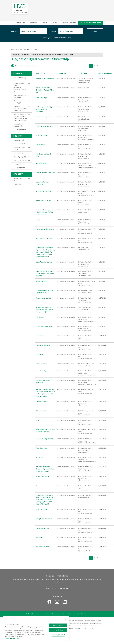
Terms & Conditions (53, 614)
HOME (45, 23)
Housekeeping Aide (42, 528)
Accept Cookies (58, 625)
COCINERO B (40, 317)
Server (38, 220)
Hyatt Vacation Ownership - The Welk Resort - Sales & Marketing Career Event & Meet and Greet (45, 393)
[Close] (66, 620)
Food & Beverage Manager (45, 439)
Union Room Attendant (44, 262)
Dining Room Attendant (44, 519)
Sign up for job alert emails (23, 66)
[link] (57, 50)
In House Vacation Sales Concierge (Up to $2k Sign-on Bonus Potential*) (45, 469)
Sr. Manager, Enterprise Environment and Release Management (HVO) (44, 310)
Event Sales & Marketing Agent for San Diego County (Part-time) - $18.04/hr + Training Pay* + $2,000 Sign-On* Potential (45, 252)
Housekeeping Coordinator (45, 229)
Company (61, 73)
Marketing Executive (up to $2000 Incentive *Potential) (45, 109)
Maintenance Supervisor (44, 117)
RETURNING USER (69, 23)
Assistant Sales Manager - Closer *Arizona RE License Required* (45, 273)
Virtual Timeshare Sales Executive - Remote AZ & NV (45, 90)
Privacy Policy (68, 614)
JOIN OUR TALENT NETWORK (91, 23)
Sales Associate (41, 281)
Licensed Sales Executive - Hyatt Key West (45, 292)
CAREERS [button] (34, 23)
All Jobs (34, 50)
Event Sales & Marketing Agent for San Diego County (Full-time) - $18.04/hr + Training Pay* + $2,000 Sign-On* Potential (45, 500)
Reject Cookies (58, 630)
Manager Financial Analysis (45, 78)
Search (95, 31)
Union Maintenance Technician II (42, 183)
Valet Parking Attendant (44, 126)
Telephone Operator (43, 345)
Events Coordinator (42, 477)
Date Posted (105, 73)
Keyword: (14, 31)
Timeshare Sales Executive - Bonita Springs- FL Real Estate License (45, 212)
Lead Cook (39, 354)
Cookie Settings (81, 614)
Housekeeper (40, 145)
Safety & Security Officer (44, 327)
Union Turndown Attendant (45, 173)
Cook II (38, 420)
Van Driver (39, 537)
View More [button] (21, 130)
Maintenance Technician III (45, 238)
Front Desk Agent (42, 98)
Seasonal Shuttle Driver (44, 191)
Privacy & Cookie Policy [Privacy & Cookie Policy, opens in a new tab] (12, 638)
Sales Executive (41, 163)
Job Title (40, 73)
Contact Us (30, 614)
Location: (53, 31)
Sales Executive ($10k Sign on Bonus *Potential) (45, 431)
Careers (40, 614)
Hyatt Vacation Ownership (20, 50)
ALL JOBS (55, 23)
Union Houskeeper (42, 402)
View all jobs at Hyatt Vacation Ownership (57, 38)
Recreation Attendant (43, 201)
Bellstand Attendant (43, 547)
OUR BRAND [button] (21, 23)
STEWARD (40, 457)
